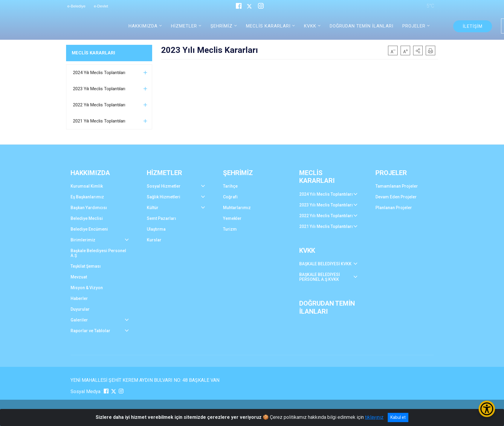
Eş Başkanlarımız (87, 197)
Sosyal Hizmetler (164, 186)
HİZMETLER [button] (184, 26)
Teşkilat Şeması (86, 266)
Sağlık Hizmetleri (164, 197)
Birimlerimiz (83, 240)
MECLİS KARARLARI (93, 53)
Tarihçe (230, 186)
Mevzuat (79, 277)
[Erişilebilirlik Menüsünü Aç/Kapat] (487, 409)
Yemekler (232, 218)
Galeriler (79, 320)
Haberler (79, 298)
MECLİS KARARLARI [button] (268, 26)
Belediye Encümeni (89, 229)
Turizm (230, 229)
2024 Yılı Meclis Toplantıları (99, 73)
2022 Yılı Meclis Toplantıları (99, 105)
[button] (418, 50)
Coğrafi (230, 197)
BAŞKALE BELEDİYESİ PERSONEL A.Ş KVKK (320, 277)
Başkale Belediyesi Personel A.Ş (98, 253)
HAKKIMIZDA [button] (143, 26)
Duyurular (80, 309)
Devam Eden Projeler (396, 197)
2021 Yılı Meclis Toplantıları (99, 121)
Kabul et (398, 417)
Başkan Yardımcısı (89, 208)
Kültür (153, 208)
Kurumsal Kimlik (87, 186)
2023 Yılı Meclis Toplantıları (99, 89)
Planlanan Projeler (394, 208)
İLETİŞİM (473, 26)
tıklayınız (374, 417)
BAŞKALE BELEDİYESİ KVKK (325, 264)
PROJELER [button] (414, 26)
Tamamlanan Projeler (397, 186)
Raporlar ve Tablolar (90, 331)
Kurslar (154, 240)
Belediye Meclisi (87, 218)
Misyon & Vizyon (87, 288)
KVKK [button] (310, 26)
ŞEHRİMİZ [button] (222, 26)
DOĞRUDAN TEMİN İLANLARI (362, 26)
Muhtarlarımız (237, 208)
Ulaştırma (156, 229)
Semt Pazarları (161, 218)
